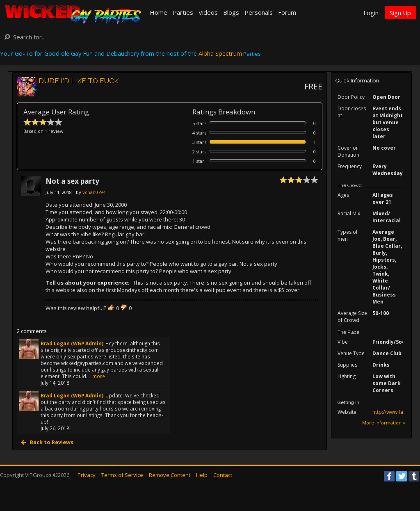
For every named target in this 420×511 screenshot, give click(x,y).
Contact (223, 475)
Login (371, 13)
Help (202, 475)
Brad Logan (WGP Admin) (72, 343)
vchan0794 (94, 192)
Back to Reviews (51, 442)
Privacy (87, 475)
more (99, 376)
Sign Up (400, 13)
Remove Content (170, 475)
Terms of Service (122, 475)
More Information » (384, 423)
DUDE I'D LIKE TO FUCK (79, 81)
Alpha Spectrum (220, 53)
